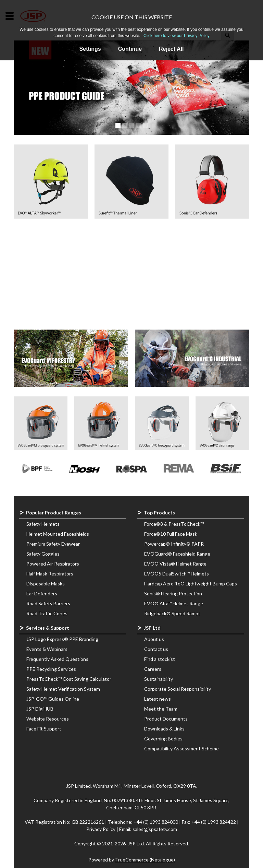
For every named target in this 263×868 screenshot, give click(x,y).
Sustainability (159, 679)
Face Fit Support (44, 729)
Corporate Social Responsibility (178, 689)
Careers (153, 669)
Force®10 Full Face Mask (171, 534)
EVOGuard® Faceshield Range (177, 554)
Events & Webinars (47, 649)
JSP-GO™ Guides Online (53, 699)
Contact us (156, 649)
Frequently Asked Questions (57, 659)
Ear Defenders (42, 593)
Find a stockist (160, 659)
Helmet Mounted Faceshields (58, 534)
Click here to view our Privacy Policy (177, 36)
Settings (90, 49)
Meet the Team (161, 709)
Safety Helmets (43, 524)
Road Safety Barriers (48, 603)
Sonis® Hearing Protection (173, 593)
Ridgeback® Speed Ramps (172, 613)
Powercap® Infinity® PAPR (174, 544)
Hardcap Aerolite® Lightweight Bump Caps (191, 584)
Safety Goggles (43, 554)
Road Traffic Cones (47, 613)
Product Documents (166, 719)
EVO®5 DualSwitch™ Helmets (177, 574)
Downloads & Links (164, 729)
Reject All (171, 49)
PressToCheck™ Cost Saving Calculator (69, 679)
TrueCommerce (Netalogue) (145, 860)
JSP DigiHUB (40, 709)
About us (154, 639)
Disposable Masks (46, 584)
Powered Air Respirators (53, 564)
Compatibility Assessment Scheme (181, 748)
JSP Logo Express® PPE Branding (62, 639)
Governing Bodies (163, 739)
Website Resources (48, 719)
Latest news (158, 699)
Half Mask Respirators (50, 574)
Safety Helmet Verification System (63, 689)
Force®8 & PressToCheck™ (174, 524)
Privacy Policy (101, 829)
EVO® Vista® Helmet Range (175, 564)
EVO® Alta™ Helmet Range (174, 603)
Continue (130, 49)
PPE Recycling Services (51, 669)
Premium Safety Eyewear (53, 544)
